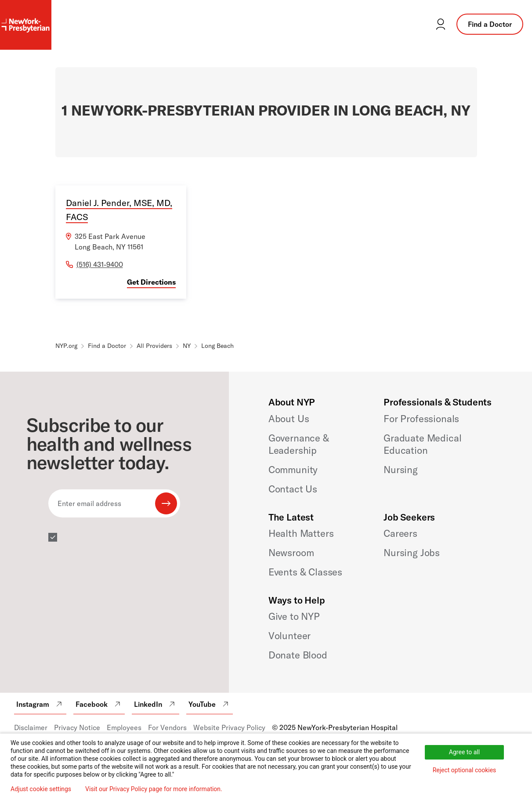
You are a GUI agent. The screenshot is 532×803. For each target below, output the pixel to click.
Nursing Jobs (412, 553)
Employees (124, 727)
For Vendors (167, 727)
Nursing (401, 470)
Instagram (40, 704)
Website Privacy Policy (229, 727)
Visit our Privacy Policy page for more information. (154, 789)
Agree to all (464, 752)
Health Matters (301, 533)
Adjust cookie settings (41, 789)
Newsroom (291, 553)
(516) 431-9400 (100, 264)
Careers (400, 533)
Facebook (99, 704)
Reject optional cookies (465, 770)
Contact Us (293, 489)
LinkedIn (156, 704)
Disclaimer (31, 727)
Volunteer (290, 636)
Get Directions (151, 282)
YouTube (210, 704)
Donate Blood (298, 655)
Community (293, 470)
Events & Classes (305, 572)
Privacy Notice (77, 727)
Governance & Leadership (299, 444)
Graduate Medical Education (422, 444)
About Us (289, 419)
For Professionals (421, 419)
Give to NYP (294, 616)
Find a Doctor (490, 24)
